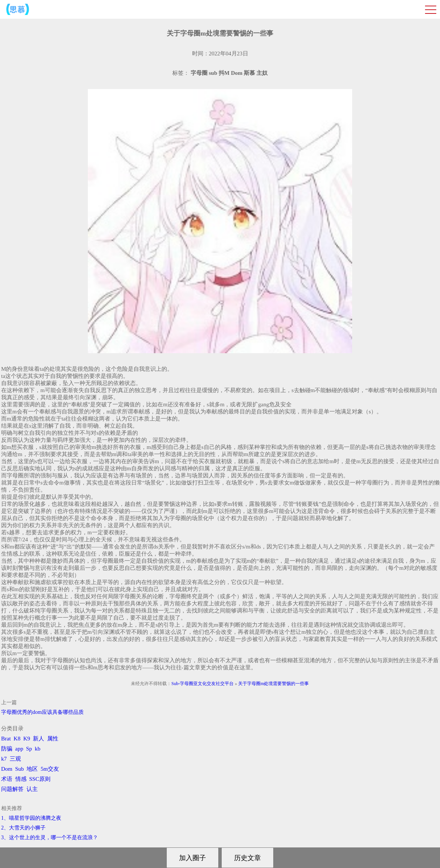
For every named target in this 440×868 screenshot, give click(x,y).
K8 (17, 739)
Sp (29, 749)
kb (38, 749)
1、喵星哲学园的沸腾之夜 (31, 818)
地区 (32, 769)
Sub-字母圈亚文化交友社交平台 (202, 684)
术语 (7, 779)
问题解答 (12, 789)
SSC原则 (40, 779)
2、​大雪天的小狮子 (23, 828)
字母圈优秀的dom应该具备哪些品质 (42, 712)
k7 (4, 759)
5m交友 (50, 769)
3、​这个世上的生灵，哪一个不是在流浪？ (50, 838)
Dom (7, 769)
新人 (39, 739)
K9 (27, 739)
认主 (32, 789)
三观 (15, 759)
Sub (20, 769)
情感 (21, 779)
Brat (6, 739)
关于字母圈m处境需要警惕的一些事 (273, 684)
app (19, 749)
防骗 (7, 749)
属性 (53, 739)
